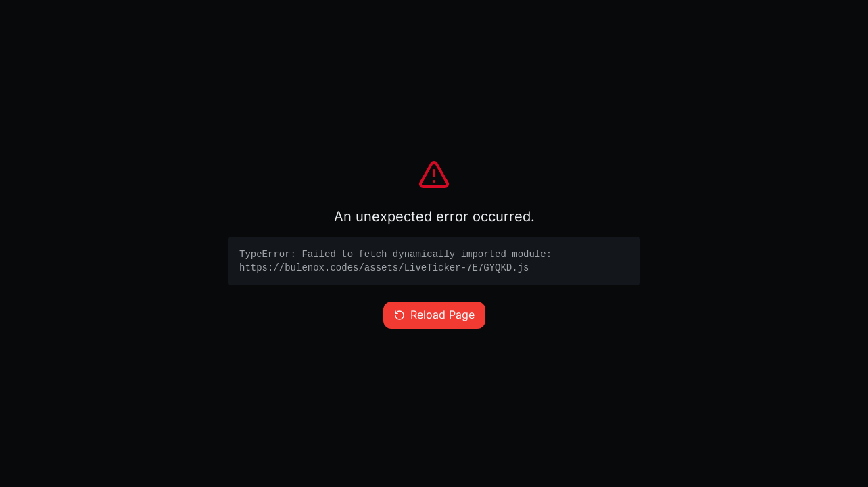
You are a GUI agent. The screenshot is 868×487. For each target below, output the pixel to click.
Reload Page (434, 315)
